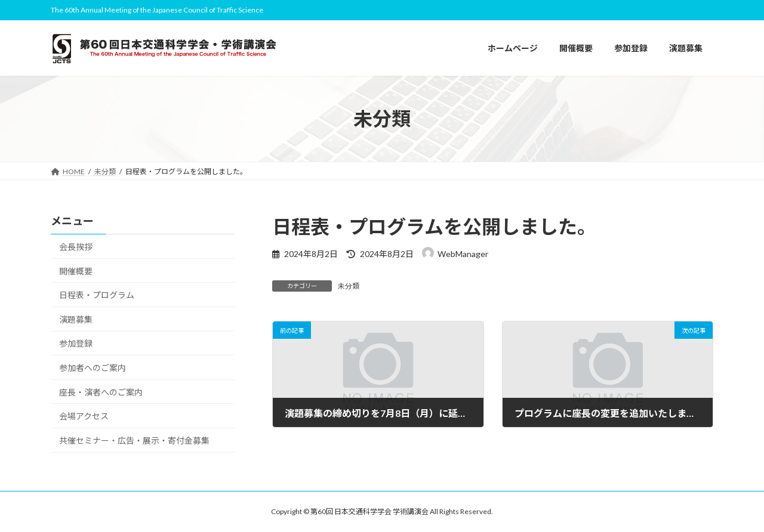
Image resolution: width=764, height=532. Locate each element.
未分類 (349, 286)
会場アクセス (84, 417)
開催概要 (76, 271)
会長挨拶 (76, 247)
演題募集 (76, 319)
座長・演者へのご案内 (101, 392)
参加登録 (76, 344)
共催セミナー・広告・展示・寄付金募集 (134, 440)
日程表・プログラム (97, 296)
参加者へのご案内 (93, 368)
